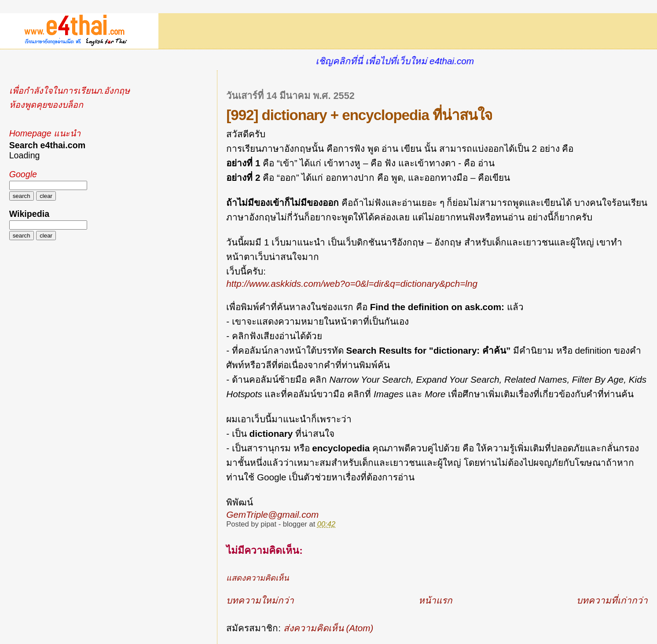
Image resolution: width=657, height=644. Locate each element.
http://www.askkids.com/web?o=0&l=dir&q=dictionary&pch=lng (352, 284)
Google (23, 174)
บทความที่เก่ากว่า (612, 600)
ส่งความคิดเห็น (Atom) (328, 628)
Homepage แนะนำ (45, 133)
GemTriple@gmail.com (272, 514)
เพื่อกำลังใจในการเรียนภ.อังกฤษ (70, 91)
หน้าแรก (435, 600)
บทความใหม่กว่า (260, 600)
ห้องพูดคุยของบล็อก (46, 105)
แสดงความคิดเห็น (257, 578)
